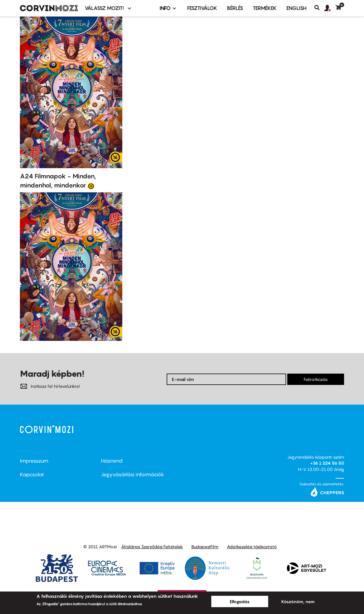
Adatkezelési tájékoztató (252, 547)
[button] (330, 8)
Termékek (265, 8)
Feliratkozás (316, 379)
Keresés (319, 8)
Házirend (112, 461)
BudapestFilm (205, 547)
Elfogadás (240, 601)
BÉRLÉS (235, 8)
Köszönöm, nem (298, 601)
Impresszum (34, 461)
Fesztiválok (202, 8)
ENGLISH (296, 8)
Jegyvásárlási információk (133, 474)
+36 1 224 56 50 (327, 463)
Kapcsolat (32, 474)
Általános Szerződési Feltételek (152, 547)
